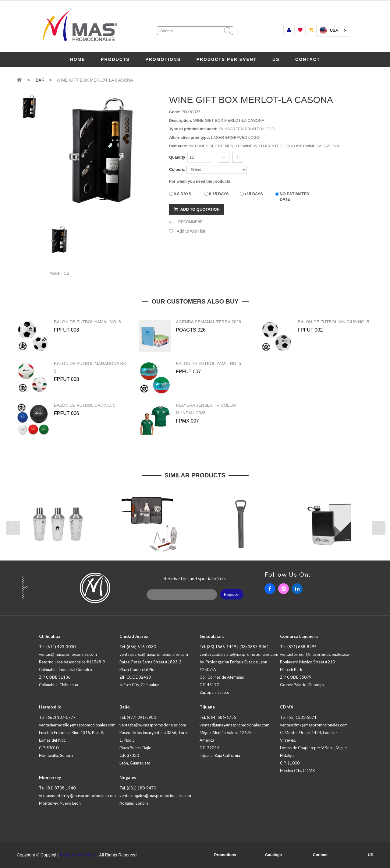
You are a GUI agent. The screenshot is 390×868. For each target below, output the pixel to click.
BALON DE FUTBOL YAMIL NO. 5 (208, 364)
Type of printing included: (193, 129)
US (276, 59)
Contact (308, 59)
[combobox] (333, 31)
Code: (175, 112)
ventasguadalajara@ (239, 654)
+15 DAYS (254, 194)
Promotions (163, 59)
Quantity (177, 157)
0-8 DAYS (182, 194)
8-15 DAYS (219, 194)
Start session (289, 30)
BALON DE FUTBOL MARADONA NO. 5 (91, 367)
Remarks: (178, 146)
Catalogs (273, 855)
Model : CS (59, 273)
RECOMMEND (190, 222)
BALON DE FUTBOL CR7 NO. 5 (85, 405)
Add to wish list (191, 231)
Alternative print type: (190, 137)
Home (77, 59)
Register (232, 594)
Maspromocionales (78, 855)
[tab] (29, 107)
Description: (181, 120)
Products (115, 59)
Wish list (300, 30)
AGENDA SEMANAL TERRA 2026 (208, 322)
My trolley (311, 30)
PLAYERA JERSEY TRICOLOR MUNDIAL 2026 (206, 409)
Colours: (177, 169)
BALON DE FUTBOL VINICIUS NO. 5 (333, 322)
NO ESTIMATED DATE (294, 197)
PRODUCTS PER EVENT (227, 59)
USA (329, 30)
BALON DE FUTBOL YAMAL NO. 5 (87, 322)
